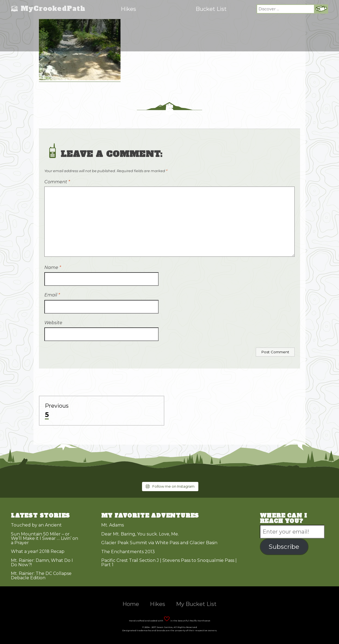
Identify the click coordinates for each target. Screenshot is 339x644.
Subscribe (284, 547)
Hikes (128, 9)
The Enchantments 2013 (128, 552)
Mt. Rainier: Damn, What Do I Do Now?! (42, 563)
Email (52, 295)
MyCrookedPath (53, 9)
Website (53, 323)
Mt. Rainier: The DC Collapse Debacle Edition (41, 576)
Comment (57, 182)
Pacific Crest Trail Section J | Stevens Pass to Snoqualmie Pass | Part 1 (169, 563)
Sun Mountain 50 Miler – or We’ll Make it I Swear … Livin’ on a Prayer (44, 538)
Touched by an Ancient (36, 525)
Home (131, 604)
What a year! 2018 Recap (38, 551)
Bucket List (211, 9)
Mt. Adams (113, 525)
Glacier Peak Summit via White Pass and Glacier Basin (159, 543)
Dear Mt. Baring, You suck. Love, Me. (140, 534)
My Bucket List (196, 604)
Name (53, 267)
